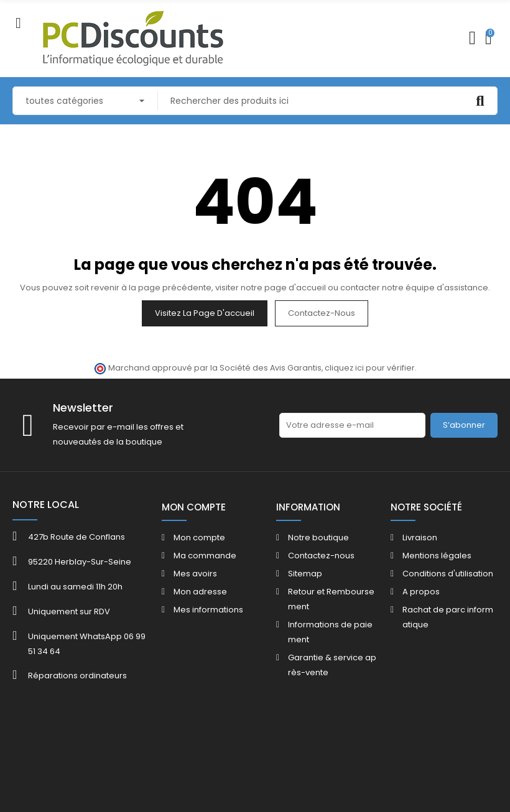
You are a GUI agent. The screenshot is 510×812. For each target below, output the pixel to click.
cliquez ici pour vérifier (370, 368)
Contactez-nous (322, 313)
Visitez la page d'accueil (205, 313)
